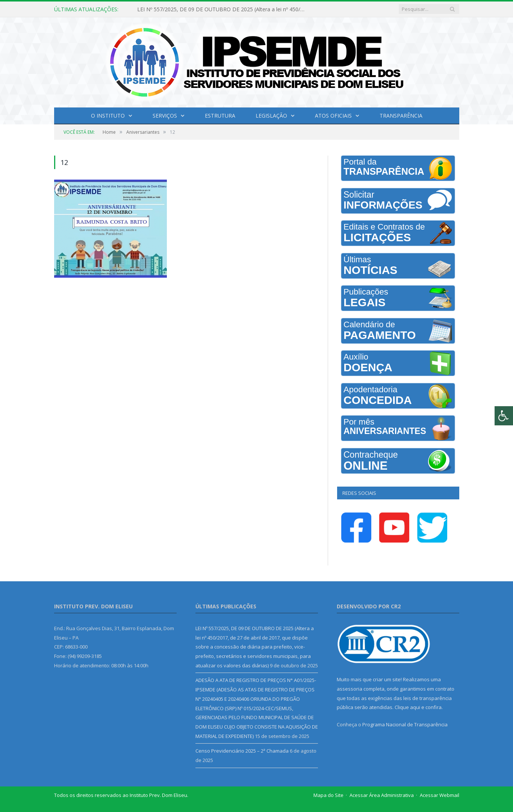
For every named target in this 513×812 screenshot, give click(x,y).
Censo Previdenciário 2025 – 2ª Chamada (242, 751)
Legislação (271, 116)
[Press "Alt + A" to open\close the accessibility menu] (504, 416)
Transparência (401, 116)
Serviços (165, 116)
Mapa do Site (328, 795)
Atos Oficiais (333, 116)
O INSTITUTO (108, 116)
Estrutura (220, 116)
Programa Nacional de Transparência (405, 724)
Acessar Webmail (440, 795)
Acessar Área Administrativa (382, 795)
